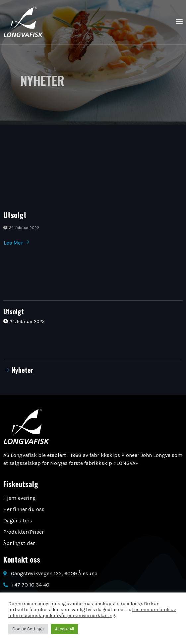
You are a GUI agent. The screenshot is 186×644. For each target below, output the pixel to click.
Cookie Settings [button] (28, 629)
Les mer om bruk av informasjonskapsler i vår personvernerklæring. (92, 613)
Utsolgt (15, 215)
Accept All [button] (64, 629)
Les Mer (17, 243)
